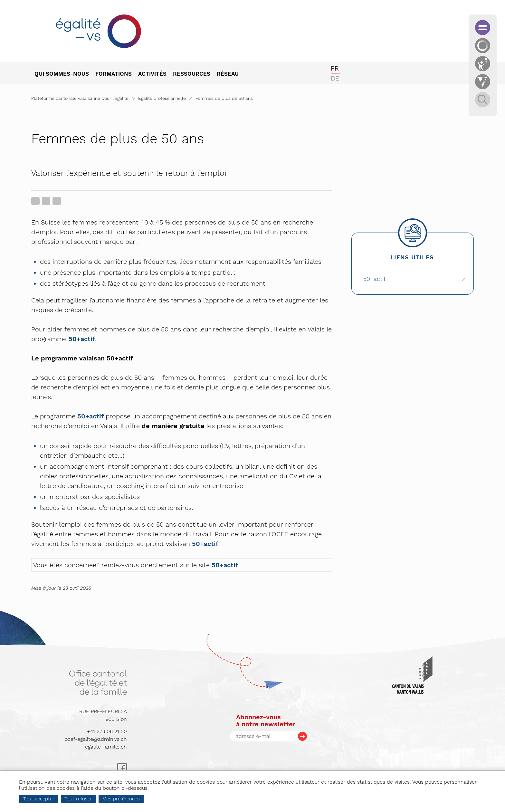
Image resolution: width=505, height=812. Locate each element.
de (335, 78)
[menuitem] (65, 74)
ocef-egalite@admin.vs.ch (96, 739)
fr (335, 68)
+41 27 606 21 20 (107, 731)
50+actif (82, 339)
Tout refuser (106, 799)
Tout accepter (66, 799)
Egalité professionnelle (162, 98)
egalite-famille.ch (106, 747)
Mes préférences (148, 799)
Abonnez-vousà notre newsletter (266, 721)
